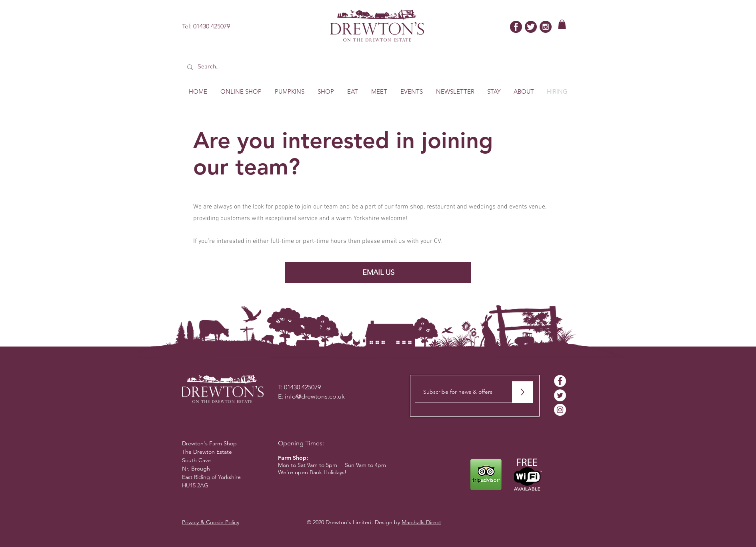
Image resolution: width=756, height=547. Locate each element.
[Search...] (242, 67)
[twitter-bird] (531, 27)
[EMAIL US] (378, 273)
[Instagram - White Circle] (560, 410)
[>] (522, 392)
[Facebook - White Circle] (560, 381)
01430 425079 (212, 26)
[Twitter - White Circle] (560, 395)
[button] (562, 24)
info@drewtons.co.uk (315, 396)
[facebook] (516, 27)
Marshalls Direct (421, 522)
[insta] (546, 27)
